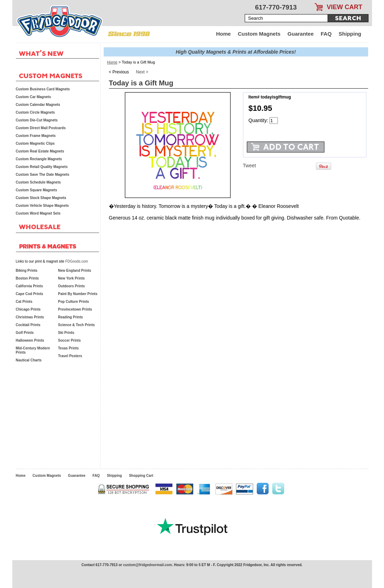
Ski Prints (66, 333)
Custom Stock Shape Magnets (41, 198)
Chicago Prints (28, 309)
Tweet (249, 166)
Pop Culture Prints (74, 302)
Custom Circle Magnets (35, 112)
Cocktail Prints (28, 325)
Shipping (350, 34)
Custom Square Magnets (36, 190)
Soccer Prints (69, 340)
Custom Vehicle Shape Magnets (42, 206)
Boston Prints (28, 278)
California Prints (29, 286)
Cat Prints (24, 302)
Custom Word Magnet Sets (38, 213)
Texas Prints (69, 348)
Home (224, 34)
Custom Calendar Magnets (38, 105)
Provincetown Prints (75, 309)
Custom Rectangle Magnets (39, 159)
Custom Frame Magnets (36, 136)
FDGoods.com (77, 261)
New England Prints (75, 271)
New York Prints (72, 278)
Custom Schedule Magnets (38, 182)
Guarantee (300, 34)
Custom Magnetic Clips (35, 143)
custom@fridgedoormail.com (148, 565)
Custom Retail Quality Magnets (42, 167)
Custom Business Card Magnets (43, 89)
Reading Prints (71, 317)
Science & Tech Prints (77, 325)
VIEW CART (345, 7)
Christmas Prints (30, 317)
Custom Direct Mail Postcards (41, 128)
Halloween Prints (30, 340)
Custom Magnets (259, 34)
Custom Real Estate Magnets (40, 151)
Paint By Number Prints (78, 294)
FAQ (326, 34)
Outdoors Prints (72, 286)
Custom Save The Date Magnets (43, 175)
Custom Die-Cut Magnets (37, 120)
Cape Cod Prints (30, 294)
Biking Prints (27, 271)
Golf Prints (25, 333)
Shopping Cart (141, 476)
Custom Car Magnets (33, 97)
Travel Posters (70, 356)
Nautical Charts (29, 360)
